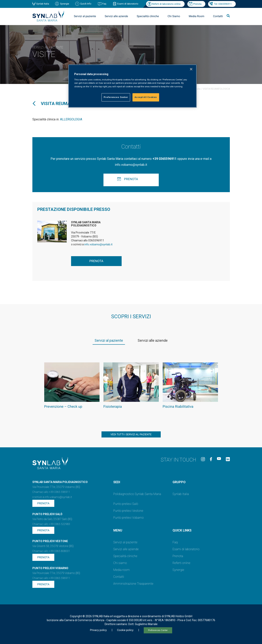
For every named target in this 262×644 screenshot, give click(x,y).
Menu (118, 530)
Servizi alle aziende (116, 16)
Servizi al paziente (85, 16)
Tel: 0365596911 (223, 4)
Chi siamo (120, 563)
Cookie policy (125, 630)
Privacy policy (98, 630)
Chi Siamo (174, 16)
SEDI (117, 482)
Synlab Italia (43, 4)
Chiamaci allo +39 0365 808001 (51, 551)
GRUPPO (179, 482)
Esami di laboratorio (128, 4)
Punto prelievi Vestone (128, 511)
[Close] (191, 69)
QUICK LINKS (182, 530)
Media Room (197, 16)
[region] (132, 86)
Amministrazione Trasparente (133, 584)
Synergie (65, 4)
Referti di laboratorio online (166, 4)
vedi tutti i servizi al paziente (131, 435)
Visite (198, 89)
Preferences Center (158, 630)
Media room (122, 570)
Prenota (197, 4)
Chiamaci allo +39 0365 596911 (51, 492)
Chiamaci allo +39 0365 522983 (51, 524)
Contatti (218, 16)
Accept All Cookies (146, 97)
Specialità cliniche (148, 16)
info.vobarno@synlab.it (131, 165)
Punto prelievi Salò (126, 504)
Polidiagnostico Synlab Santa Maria (137, 494)
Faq (104, 4)
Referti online (181, 563)
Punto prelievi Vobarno (129, 518)
